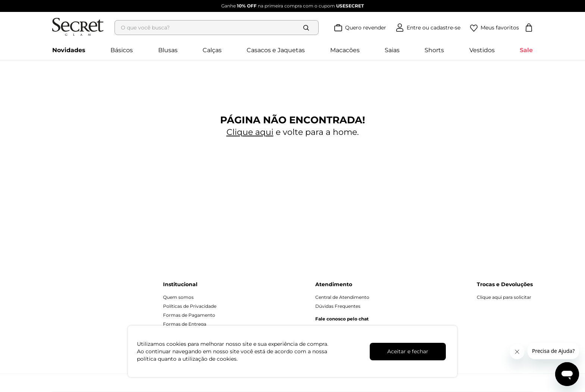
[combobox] (219, 28)
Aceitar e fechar (408, 351)
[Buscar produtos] (308, 28)
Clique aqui (250, 132)
